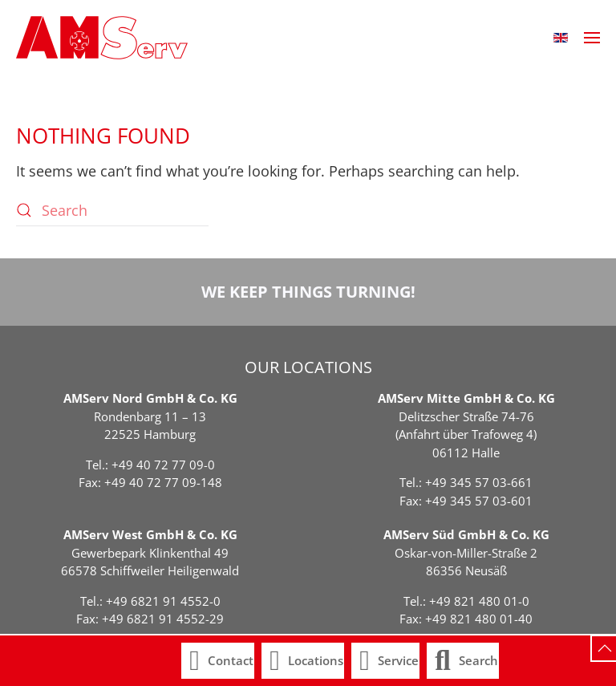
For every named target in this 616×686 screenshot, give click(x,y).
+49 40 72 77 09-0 (163, 465)
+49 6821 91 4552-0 (163, 601)
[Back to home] (102, 38)
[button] (561, 38)
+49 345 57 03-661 (479, 482)
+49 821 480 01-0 (479, 601)
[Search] (112, 210)
